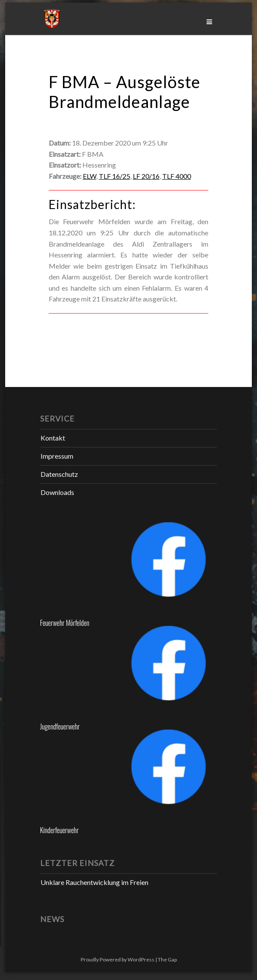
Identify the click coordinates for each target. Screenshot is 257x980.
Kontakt (53, 438)
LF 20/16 (146, 176)
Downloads (57, 492)
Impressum (57, 456)
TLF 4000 (177, 176)
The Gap (167, 959)
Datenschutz (59, 474)
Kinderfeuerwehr (60, 830)
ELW (89, 176)
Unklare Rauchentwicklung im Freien (94, 882)
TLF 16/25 (114, 176)
